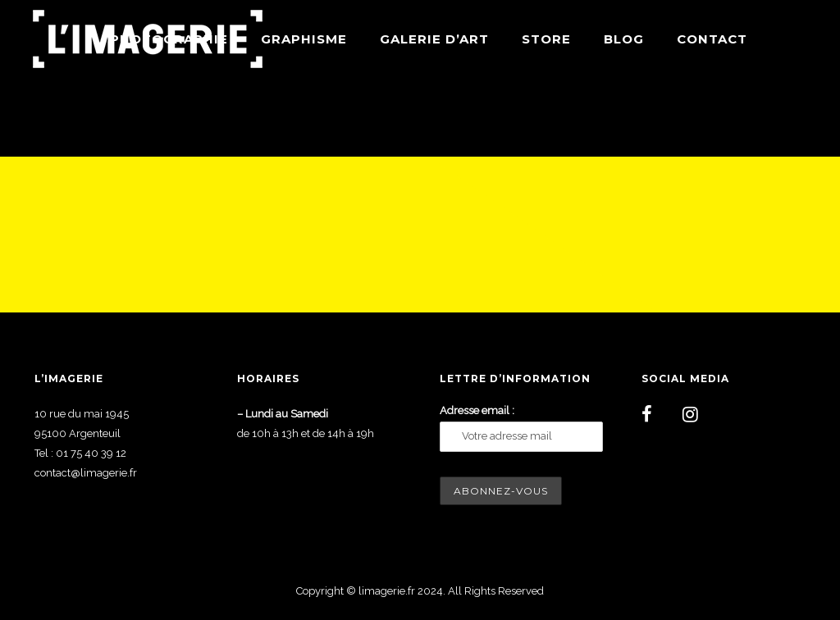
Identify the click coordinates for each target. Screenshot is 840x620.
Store (546, 39)
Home (676, 117)
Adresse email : (477, 410)
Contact (712, 39)
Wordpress (783, 117)
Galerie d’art (434, 39)
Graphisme (304, 39)
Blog (624, 39)
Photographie (169, 39)
